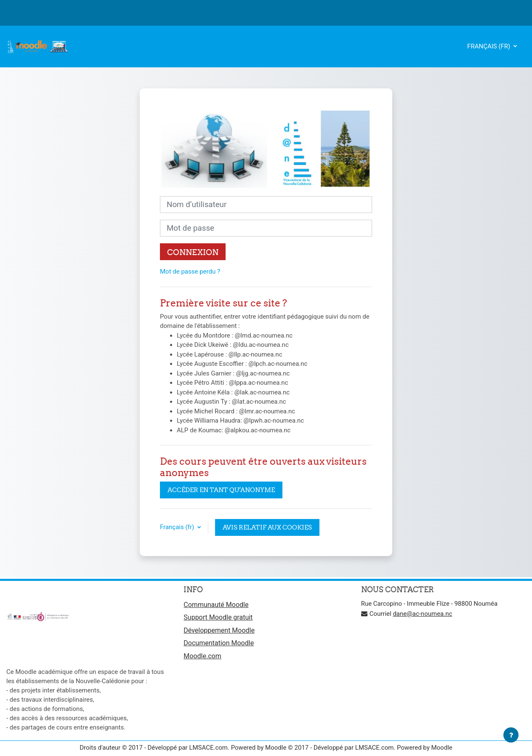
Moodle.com (202, 656)
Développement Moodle (219, 630)
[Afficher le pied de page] (511, 735)
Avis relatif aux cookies (267, 527)
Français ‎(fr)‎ (489, 46)
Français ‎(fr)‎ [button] (178, 527)
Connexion (193, 252)
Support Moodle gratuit (218, 617)
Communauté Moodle (216, 605)
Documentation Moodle (219, 643)
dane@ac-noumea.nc (422, 614)
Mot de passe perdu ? (190, 272)
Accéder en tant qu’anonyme (221, 490)
